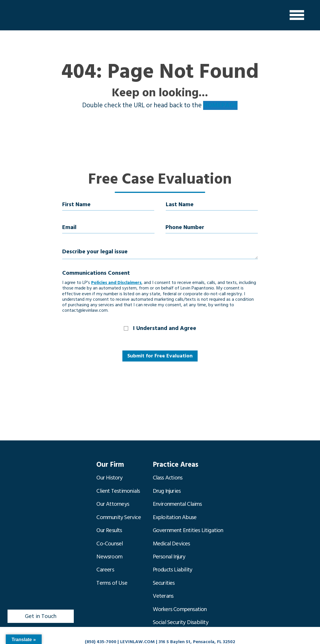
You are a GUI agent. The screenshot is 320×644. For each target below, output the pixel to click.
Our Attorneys (113, 498)
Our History (109, 476)
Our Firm (109, 465)
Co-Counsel (110, 531)
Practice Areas (174, 465)
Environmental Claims (177, 498)
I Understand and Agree (165, 328)
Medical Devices (171, 531)
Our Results (109, 520)
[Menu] (297, 15)
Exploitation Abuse (175, 509)
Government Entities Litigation (188, 520)
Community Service (118, 509)
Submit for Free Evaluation (160, 356)
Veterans (163, 575)
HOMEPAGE (220, 105)
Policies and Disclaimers (116, 283)
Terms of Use (112, 564)
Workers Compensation (180, 586)
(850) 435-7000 (101, 640)
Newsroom (109, 542)
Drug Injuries (167, 487)
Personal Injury (169, 542)
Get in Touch (41, 615)
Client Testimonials (118, 487)
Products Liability (173, 553)
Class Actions (168, 476)
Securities (164, 564)
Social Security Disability (181, 597)
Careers (105, 553)
